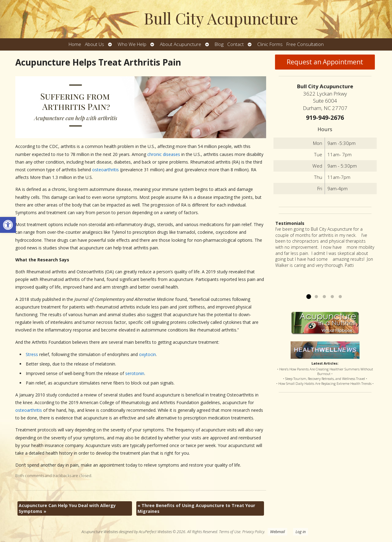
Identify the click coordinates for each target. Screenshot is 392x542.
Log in (301, 532)
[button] (8, 225)
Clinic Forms (270, 44)
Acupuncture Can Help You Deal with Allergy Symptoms (67, 508)
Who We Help (132, 44)
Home (75, 44)
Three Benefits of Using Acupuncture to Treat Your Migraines (196, 508)
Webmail (277, 532)
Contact (236, 44)
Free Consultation (305, 44)
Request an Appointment (325, 62)
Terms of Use (230, 532)
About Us (94, 44)
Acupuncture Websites (100, 532)
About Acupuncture (181, 44)
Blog (219, 44)
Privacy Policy (253, 532)
